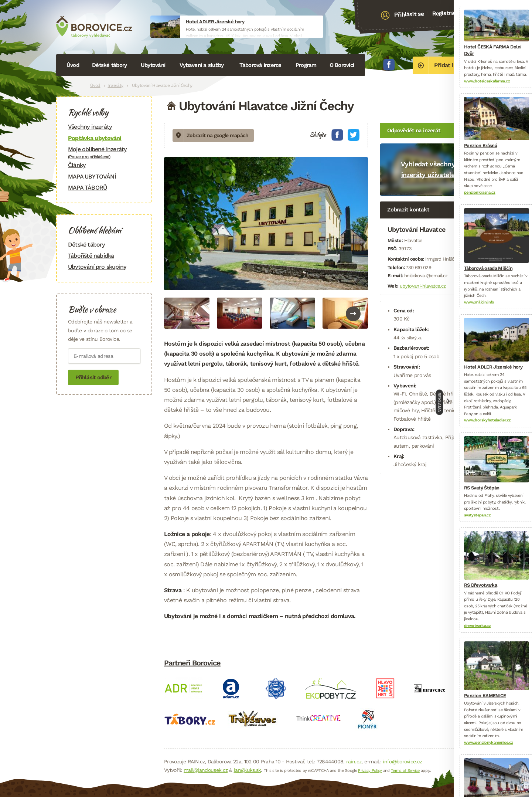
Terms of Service (405, 771)
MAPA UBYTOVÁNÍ (92, 177)
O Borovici (342, 65)
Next (353, 314)
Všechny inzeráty (90, 127)
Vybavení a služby (202, 65)
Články (77, 165)
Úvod (73, 65)
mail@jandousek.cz (206, 770)
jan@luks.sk (247, 770)
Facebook (389, 65)
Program (306, 65)
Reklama (440, 402)
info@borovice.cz (402, 762)
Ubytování (153, 65)
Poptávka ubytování (95, 138)
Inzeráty (115, 85)
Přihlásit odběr (93, 377)
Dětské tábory (109, 65)
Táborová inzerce (260, 65)
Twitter (354, 135)
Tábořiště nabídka (91, 256)
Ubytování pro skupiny (97, 267)
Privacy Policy (370, 771)
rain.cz (354, 762)
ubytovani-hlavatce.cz (423, 286)
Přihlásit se (409, 14)
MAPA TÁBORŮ (87, 188)
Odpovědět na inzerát (414, 130)
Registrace (446, 13)
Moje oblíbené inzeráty (104, 152)
